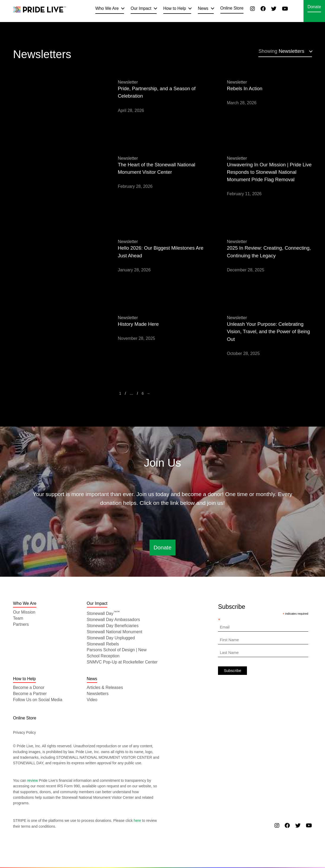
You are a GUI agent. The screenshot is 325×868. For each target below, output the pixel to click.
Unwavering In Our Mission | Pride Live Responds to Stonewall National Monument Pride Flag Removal (269, 172)
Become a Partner (30, 694)
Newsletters (281, 51)
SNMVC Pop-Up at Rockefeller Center (122, 662)
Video (92, 700)
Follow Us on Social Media (38, 700)
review (32, 780)
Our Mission (24, 612)
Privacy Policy (24, 732)
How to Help (175, 8)
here (137, 821)
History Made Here (138, 324)
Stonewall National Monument (115, 632)
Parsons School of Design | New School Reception (117, 653)
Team (18, 618)
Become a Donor (29, 687)
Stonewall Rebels (103, 644)
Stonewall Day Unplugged (111, 638)
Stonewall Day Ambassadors (113, 620)
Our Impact (141, 8)
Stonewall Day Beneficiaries (113, 626)
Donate (314, 7)
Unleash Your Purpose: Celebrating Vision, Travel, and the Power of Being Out (269, 332)
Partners (21, 624)
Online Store (232, 8)
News (203, 8)
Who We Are (107, 8)
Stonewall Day (103, 613)
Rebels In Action (245, 88)
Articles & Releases (105, 687)
